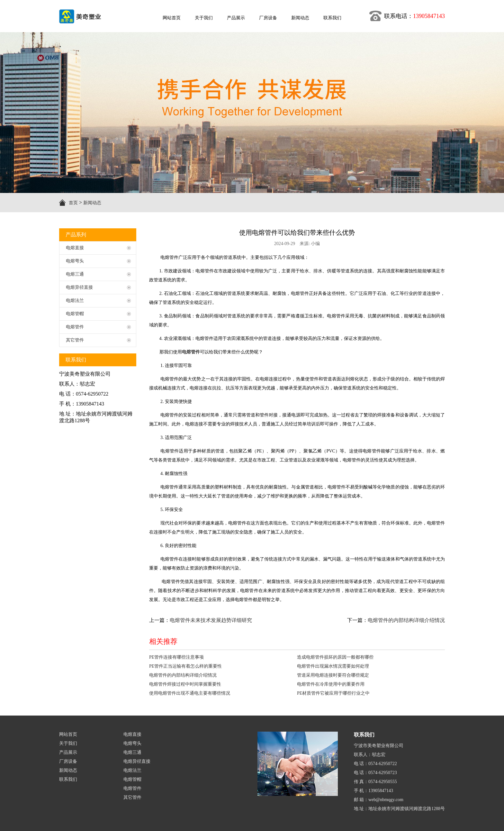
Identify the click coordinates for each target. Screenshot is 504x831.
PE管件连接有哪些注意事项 (176, 657)
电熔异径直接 (137, 761)
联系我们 (68, 779)
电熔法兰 (132, 770)
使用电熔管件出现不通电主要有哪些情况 (190, 693)
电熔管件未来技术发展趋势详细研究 (211, 620)
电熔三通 (132, 752)
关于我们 (68, 743)
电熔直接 (132, 734)
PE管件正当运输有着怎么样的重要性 (185, 666)
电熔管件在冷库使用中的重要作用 (331, 684)
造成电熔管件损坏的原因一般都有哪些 (335, 657)
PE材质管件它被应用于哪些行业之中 (333, 693)
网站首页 (68, 734)
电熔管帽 (132, 779)
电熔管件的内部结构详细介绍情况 (406, 620)
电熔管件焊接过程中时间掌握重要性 (185, 684)
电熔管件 (132, 788)
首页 (73, 203)
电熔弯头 (132, 743)
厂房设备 (68, 761)
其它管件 (132, 797)
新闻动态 (92, 203)
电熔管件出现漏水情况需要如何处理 (333, 666)
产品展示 (68, 752)
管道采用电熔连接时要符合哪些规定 (333, 675)
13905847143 (429, 16)
